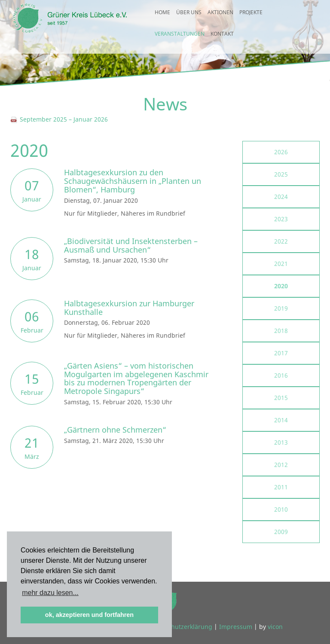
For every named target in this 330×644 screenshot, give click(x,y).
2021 (281, 264)
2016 (281, 375)
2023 (281, 219)
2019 (281, 308)
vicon (275, 627)
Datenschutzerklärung (180, 627)
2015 (281, 398)
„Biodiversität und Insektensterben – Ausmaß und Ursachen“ (131, 245)
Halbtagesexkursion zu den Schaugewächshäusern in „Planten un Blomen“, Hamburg (133, 181)
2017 (281, 353)
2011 (281, 487)
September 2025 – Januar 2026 (59, 119)
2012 (281, 465)
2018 (281, 331)
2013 (281, 442)
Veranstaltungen (180, 41)
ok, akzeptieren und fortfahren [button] (89, 615)
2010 (281, 509)
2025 (281, 174)
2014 (281, 420)
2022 (281, 241)
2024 (281, 197)
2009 (281, 532)
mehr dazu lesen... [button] (50, 593)
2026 (281, 152)
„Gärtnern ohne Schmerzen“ (115, 430)
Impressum (236, 627)
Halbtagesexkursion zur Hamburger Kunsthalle (129, 308)
